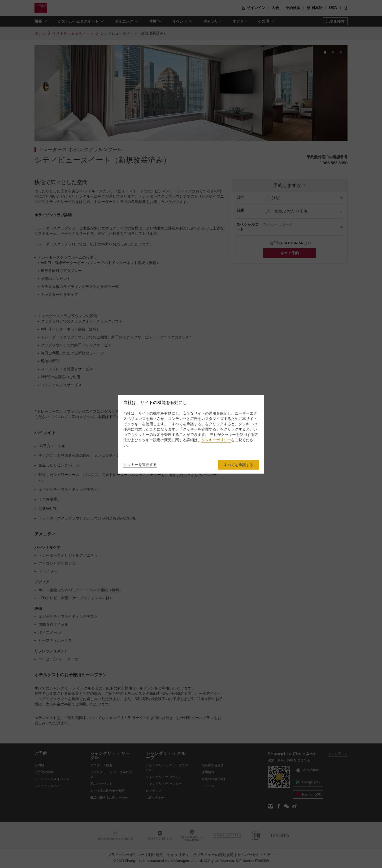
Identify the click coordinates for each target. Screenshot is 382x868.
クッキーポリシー (216, 440)
